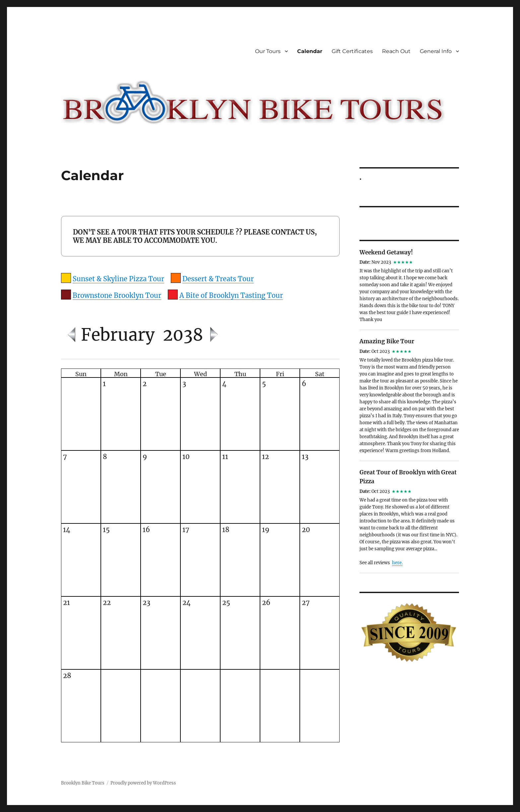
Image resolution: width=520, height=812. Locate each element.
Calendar (310, 51)
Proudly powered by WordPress (143, 783)
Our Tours (268, 51)
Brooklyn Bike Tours (83, 783)
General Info (436, 51)
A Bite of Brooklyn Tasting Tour (231, 295)
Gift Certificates (352, 51)
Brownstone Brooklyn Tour (117, 295)
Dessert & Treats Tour (218, 279)
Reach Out (396, 51)
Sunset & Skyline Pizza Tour (118, 279)
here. (397, 563)
